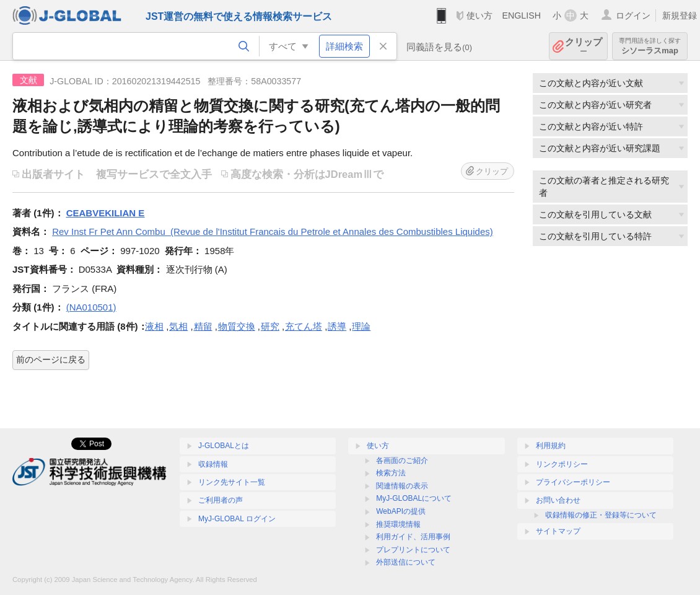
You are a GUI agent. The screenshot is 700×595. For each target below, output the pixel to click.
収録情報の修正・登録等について (601, 515)
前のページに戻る (51, 359)
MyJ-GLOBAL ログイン (237, 519)
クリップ (584, 46)
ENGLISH (521, 15)
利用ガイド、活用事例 (413, 537)
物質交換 (237, 326)
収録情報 (213, 464)
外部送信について (406, 562)
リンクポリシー (562, 464)
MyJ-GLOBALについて (414, 498)
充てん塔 (304, 326)
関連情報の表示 (402, 486)
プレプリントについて (413, 550)
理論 (361, 326)
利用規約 (551, 446)
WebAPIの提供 (401, 511)
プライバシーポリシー (573, 482)
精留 (203, 326)
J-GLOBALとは (224, 446)
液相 (154, 326)
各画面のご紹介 (402, 461)
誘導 (337, 326)
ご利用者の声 (221, 500)
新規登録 (680, 15)
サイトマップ (558, 531)
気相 (178, 326)
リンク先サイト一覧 (232, 482)
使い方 (479, 15)
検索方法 (391, 473)
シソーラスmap (650, 46)
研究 (270, 326)
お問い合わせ (558, 500)
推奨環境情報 (398, 524)
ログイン (633, 15)
